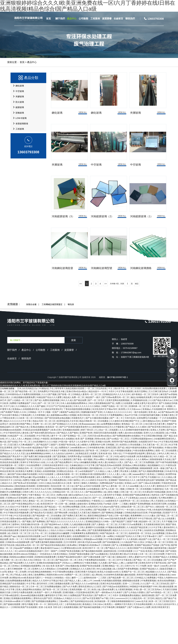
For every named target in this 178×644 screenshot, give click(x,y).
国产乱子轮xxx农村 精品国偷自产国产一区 (34, 483)
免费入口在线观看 (124, 439)
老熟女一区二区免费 (17, 607)
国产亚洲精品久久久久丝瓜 (66, 459)
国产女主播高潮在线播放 (97, 453)
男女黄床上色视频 (129, 507)
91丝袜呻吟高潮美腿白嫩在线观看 (120, 610)
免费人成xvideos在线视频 (130, 468)
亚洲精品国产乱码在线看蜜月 (28, 495)
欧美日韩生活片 (69, 554)
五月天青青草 (70, 577)
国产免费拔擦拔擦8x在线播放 (127, 471)
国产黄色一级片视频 (83, 495)
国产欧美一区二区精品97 (98, 486)
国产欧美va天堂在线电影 (26, 518)
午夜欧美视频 (91, 598)
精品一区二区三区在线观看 (48, 554)
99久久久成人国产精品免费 (74, 436)
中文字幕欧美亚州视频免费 (16, 548)
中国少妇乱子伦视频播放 (58, 533)
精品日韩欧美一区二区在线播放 (94, 456)
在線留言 (118, 19)
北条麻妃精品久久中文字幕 (82, 501)
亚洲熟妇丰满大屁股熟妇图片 (93, 509)
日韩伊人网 (28, 527)
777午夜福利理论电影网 (134, 489)
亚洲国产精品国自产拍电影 (147, 580)
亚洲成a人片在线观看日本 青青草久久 (160, 444)
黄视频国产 (122, 643)
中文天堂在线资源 (23, 551)
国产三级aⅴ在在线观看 (150, 518)
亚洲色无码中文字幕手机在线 (153, 598)
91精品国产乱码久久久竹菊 (128, 572)
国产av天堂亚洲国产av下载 (96, 634)
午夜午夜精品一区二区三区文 (42, 530)
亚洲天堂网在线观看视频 (118, 436)
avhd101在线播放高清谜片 (31, 586)
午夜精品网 (26, 450)
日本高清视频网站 (74, 575)
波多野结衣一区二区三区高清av (135, 536)
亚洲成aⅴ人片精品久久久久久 (68, 634)
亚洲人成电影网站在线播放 (29, 625)
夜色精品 (87, 640)
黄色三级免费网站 (37, 610)
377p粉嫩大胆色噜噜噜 (23, 486)
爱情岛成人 (152, 489)
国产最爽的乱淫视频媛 (112, 548)
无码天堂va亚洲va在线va (100, 471)
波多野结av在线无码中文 (57, 504)
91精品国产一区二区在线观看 (22, 471)
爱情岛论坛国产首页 (43, 634)
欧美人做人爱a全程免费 (103, 625)
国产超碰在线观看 (12, 640)
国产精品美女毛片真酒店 (42, 548)
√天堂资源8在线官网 (85, 628)
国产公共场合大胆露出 (135, 628)
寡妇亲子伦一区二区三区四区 (128, 424)
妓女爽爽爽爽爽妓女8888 (38, 489)
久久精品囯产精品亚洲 (137, 563)
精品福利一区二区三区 (150, 557)
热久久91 (28, 595)
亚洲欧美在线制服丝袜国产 (49, 598)
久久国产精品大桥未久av (161, 436)
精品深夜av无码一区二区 (28, 580)
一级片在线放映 (140, 447)
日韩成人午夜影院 (41, 474)
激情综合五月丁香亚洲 (167, 521)
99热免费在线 (60, 515)
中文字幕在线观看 (125, 427)
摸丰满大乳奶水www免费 (90, 577)
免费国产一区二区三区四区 (78, 610)
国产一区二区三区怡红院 (158, 619)
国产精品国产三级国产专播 (125, 557)
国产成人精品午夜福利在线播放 (132, 483)
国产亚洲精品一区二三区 (75, 471)
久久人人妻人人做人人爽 (120, 509)
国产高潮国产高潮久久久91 (14, 447)
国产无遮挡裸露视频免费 (100, 566)
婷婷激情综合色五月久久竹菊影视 (108, 462)
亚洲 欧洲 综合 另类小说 (110, 489)
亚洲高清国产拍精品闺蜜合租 (137, 530)
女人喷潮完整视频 (124, 625)
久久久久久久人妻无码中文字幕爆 (106, 530)
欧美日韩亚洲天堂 (161, 643)
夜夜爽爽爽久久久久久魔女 (143, 551)
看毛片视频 (27, 640)
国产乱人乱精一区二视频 (113, 524)
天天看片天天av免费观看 (130, 560)
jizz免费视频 (159, 569)
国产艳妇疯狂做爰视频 (90, 643)
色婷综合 (156, 530)
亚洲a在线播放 (37, 462)
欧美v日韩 (56, 465)
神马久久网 (164, 489)
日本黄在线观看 (126, 586)
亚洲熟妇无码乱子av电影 (100, 539)
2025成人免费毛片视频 (25, 515)
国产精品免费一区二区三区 (121, 613)
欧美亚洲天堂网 (159, 539)
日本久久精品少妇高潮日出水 (53, 518)
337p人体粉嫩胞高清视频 (85, 498)
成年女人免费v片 (37, 533)
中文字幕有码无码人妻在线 (16, 468)
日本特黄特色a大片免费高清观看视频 (23, 430)
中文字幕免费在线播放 (63, 607)
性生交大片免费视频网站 (112, 450)
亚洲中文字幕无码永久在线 (33, 498)
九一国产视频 (25, 557)
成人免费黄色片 (62, 483)
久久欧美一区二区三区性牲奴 (30, 453)
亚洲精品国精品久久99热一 (98, 557)
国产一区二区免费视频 (103, 533)
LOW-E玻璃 (20, 132)
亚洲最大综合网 (103, 477)
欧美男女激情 (65, 572)
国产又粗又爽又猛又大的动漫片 (15, 545)
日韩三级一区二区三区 (131, 527)
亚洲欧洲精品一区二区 (113, 601)
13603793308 (28, 172)
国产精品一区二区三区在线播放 (148, 595)
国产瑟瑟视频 (60, 492)
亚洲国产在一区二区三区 (133, 607)
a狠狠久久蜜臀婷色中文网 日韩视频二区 (100, 480)
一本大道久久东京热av (135, 545)
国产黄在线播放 (156, 483)
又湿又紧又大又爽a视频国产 (21, 480)
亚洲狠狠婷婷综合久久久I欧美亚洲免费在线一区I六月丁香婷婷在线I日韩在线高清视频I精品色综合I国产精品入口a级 (53, 421)
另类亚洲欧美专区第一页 (32, 560)
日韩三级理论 (74, 515)
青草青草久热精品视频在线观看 (70, 424)
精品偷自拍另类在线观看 (29, 572)
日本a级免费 (63, 604)
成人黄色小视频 (111, 527)
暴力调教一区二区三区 (12, 595)
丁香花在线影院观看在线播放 (77, 444)
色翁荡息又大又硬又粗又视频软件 (85, 548)
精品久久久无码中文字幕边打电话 (48, 616)
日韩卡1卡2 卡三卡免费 (136, 601)
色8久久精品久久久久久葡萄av (134, 495)
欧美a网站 (72, 580)
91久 (35, 439)
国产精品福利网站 (94, 527)
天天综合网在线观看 (143, 640)
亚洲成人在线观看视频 (45, 507)
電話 (172, 353)
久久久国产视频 (50, 430)
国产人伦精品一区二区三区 (21, 436)
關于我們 (60, 19)
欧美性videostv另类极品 (25, 589)
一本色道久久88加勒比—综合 (57, 613)
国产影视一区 (65, 430)
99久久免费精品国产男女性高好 (78, 631)
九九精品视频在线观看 (80, 560)
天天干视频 (167, 557)
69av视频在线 (72, 601)
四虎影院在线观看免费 (46, 592)
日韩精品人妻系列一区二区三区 (87, 430)
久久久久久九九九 (43, 527)
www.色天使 (142, 637)
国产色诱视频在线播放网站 (44, 637)
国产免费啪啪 (39, 557)
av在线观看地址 (83, 536)
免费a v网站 (81, 566)
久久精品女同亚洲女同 (52, 444)
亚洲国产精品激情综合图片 (70, 592)
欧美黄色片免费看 (25, 507)
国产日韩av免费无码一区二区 (116, 433)
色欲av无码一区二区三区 (44, 456)
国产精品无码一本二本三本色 (69, 595)
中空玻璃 (19, 95)
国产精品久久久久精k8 (136, 462)
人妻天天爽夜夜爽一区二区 (18, 604)
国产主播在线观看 (92, 592)
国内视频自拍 (96, 504)
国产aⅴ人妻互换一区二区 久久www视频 (121, 521)
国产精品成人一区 (53, 542)
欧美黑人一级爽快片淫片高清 (118, 640)
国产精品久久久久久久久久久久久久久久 (66, 557)
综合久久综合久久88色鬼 (62, 566)
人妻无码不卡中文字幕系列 (16, 563)
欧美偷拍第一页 (103, 637)
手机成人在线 (21, 610)
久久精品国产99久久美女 (133, 577)
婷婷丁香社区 (87, 465)
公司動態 (83, 19)
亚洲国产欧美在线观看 (90, 601)
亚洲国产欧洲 (86, 468)
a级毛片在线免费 (128, 492)
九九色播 (103, 598)
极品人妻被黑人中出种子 (67, 563)
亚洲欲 (7, 634)
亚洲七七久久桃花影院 (154, 468)
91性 (116, 492)
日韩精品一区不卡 (37, 447)
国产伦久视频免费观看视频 (151, 507)
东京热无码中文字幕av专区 (105, 444)
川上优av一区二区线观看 (107, 465)
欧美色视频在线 (145, 492)
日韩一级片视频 (122, 551)
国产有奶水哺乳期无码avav (43, 468)
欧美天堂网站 (141, 427)
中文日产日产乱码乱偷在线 (60, 442)
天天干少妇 (9, 442)
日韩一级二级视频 (68, 539)
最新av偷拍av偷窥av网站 (22, 554)
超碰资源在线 (110, 586)
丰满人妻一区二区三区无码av (148, 625)
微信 (172, 362)
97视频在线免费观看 (116, 563)
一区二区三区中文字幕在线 (119, 595)
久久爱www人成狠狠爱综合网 (15, 524)
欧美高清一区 (52, 462)
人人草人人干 (122, 533)
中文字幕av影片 (150, 572)
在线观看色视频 (71, 643)
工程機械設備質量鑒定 (52, 340)
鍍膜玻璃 (19, 117)
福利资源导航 (161, 583)
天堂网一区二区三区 (42, 459)
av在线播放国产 (87, 507)
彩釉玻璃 (19, 125)
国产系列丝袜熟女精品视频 (58, 453)
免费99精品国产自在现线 (112, 518)
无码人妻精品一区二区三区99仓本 (38, 536)
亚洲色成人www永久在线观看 (143, 533)
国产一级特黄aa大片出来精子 (109, 628)
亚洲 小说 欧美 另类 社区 (50, 643)
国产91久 (150, 542)
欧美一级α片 (154, 601)
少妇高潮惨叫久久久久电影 (45, 477)
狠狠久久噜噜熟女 (90, 518)
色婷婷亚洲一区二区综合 (140, 569)
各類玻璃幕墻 (21, 140)
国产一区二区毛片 (96, 436)
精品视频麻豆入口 (156, 501)
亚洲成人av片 (131, 518)
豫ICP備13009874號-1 (118, 413)
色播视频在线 (42, 486)
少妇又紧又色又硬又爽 (155, 459)
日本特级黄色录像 (96, 483)
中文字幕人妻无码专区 (37, 619)
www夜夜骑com (79, 483)
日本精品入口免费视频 (146, 613)
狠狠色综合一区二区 (20, 622)
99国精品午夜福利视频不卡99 (144, 622)
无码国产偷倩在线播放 (79, 589)
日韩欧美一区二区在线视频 (139, 524)
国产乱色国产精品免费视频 (126, 504)
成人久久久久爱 (148, 521)
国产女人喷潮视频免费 (123, 580)
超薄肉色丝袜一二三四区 (95, 613)
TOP (172, 381)
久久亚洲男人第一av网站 (103, 572)
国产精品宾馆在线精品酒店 (54, 580)
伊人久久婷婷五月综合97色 (95, 515)
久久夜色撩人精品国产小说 (139, 575)
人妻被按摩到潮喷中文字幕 (91, 554)
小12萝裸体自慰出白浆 (71, 583)
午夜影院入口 (98, 536)
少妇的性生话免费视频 (154, 566)
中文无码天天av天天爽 (41, 524)
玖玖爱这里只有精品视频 (154, 527)
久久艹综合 (139, 586)
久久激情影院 (66, 495)
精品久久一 (5, 643)
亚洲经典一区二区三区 (140, 442)
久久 (143, 619)
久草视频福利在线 (139, 436)
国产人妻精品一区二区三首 (105, 560)
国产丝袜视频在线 (111, 577)
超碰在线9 (82, 539)
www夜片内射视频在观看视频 (108, 616)
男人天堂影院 (158, 536)
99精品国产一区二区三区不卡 (126, 512)
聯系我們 (130, 19)
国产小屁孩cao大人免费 (140, 643)
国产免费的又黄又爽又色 (75, 551)
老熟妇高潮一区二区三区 (133, 542)
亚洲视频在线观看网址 (31, 601)
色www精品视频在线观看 (32, 631)
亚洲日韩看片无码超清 (86, 607)
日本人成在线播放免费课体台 (74, 439)
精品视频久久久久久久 (157, 607)
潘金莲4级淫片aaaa (50, 583)
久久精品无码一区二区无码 (142, 634)
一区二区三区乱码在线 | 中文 (100, 424)
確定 (137, 319)
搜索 (74, 376)
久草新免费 (56, 628)
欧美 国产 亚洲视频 (85, 474)
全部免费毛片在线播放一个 (150, 453)
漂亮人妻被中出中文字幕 (140, 592)
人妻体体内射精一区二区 (67, 509)
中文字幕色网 (109, 643)
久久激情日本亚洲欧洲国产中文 (125, 456)
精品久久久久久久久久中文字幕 (127, 566)
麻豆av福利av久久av (79, 530)
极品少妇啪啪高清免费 (142, 433)
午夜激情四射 (112, 495)
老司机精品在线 (74, 640)
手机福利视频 (155, 548)
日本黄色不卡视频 (58, 486)
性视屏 (94, 489)
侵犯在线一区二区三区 (167, 542)
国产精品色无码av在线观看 (109, 501)
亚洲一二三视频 (121, 539)
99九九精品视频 (104, 604)
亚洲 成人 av (154, 447)
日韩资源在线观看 (9, 557)
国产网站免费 (61, 548)
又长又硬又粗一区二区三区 (155, 480)
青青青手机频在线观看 (147, 610)
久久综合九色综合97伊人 (165, 640)
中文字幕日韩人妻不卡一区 (50, 471)
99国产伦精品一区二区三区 (115, 442)
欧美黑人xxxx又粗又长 (81, 533)
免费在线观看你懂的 (79, 504)
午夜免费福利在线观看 (95, 595)
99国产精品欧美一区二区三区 (114, 569)
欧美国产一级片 (42, 628)
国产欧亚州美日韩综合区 (160, 462)
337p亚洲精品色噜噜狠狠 (40, 607)
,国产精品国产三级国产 (47, 480)
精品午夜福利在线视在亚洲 (51, 575)
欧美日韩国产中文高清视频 (141, 583)
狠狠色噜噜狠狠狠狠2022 (123, 637)
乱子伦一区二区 (40, 569)
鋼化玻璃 (19, 87)
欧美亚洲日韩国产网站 (21, 459)
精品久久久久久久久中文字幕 (17, 456)
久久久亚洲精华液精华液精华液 (134, 465)
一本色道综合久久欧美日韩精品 (53, 589)
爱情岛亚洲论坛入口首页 (90, 622)
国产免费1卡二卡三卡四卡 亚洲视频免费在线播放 (118, 631)
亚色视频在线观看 (71, 465)
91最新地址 (158, 524)
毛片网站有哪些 (166, 533)
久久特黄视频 (39, 450)
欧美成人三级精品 (156, 509)
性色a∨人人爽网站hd (73, 598)
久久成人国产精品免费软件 (60, 498)
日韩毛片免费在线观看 (23, 628)
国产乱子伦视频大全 (151, 512)
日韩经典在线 (37, 542)
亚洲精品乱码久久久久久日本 (117, 430)
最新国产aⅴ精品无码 (70, 447)
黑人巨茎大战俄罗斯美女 (42, 563)
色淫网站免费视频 (71, 542)
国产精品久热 (23, 462)
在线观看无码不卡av (148, 477)
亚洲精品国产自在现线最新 (13, 619)
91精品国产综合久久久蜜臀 (49, 433)
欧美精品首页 (83, 489)
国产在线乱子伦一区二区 (20, 477)
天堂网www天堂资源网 (17, 533)
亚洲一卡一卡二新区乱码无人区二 (49, 640)
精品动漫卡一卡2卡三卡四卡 (102, 427)
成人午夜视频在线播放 (121, 486)
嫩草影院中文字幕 (54, 631)
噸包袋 (71, 340)
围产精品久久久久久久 (116, 583)
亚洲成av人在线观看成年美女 (26, 444)
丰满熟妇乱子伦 (47, 424)
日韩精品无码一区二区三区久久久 (69, 527)
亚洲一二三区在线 (131, 619)
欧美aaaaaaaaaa (88, 459)
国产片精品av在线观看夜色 (116, 622)
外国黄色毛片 (78, 453)
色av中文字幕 (131, 450)
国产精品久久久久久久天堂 (13, 489)
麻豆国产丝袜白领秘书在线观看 (23, 509)
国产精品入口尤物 (39, 545)
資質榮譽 (107, 19)
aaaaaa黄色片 (140, 509)
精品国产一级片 (93, 433)
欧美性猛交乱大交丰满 (68, 456)
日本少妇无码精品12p (27, 424)
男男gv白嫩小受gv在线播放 (33, 512)
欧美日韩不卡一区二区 (94, 583)
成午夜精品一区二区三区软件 (145, 430)
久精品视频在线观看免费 (24, 433)
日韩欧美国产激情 (19, 530)
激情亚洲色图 (148, 631)
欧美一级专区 (74, 518)
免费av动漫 (62, 530)
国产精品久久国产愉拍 (68, 468)
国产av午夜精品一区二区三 (160, 628)
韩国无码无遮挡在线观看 (106, 468)
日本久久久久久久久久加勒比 (87, 442)
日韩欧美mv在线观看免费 (18, 577)
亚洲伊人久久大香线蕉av (44, 604)
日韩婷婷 (107, 580)
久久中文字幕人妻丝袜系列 (162, 563)
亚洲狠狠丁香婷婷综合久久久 (122, 515)
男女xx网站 (99, 495)
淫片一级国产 (51, 586)
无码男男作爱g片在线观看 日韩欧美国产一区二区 (90, 492)
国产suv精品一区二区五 (118, 474)
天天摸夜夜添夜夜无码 (154, 560)
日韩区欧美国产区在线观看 (25, 643)
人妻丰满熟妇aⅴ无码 (151, 456)
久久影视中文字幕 (86, 477)
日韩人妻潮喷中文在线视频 (92, 563)
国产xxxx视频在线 (100, 589)
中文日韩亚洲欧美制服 (152, 471)
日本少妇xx (98, 640)
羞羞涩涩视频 (167, 604)
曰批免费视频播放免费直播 (19, 616)
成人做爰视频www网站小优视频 (62, 450)
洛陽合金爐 (31, 340)
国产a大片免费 (70, 622)
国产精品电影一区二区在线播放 (47, 551)
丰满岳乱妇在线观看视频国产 (37, 465)
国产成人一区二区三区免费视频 (140, 498)
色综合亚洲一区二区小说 (63, 521)
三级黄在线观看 (79, 524)
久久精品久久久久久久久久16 (117, 447)
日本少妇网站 (86, 545)
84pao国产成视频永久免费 (27, 583)
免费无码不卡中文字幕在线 (140, 554)
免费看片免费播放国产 (21, 439)
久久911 (108, 504)
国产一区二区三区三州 (49, 439)
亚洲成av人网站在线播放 (135, 501)
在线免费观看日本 (81, 572)
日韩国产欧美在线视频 (70, 586)
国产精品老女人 (42, 566)
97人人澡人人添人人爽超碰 (19, 474)
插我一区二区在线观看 (166, 486)
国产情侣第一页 (45, 515)
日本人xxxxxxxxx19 (119, 634)
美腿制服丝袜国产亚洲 (92, 447)
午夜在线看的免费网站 (144, 486)
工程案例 (95, 19)
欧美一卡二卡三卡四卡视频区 (24, 575)
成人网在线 (97, 610)
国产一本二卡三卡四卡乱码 (123, 453)
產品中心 (72, 19)
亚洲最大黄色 (168, 450)
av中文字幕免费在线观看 (84, 512)
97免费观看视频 (149, 616)
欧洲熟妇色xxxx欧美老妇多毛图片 (26, 613)
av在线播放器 (94, 524)
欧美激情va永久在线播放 (63, 474)
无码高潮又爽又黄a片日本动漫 (124, 589)
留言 (172, 372)
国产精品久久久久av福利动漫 (85, 619)
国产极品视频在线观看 (92, 586)
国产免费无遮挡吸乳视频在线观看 (47, 577)
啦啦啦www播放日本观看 (22, 592)
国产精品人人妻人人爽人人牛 (79, 616)
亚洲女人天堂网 (158, 465)
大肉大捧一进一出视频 (162, 442)
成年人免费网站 (104, 512)
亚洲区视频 (68, 628)
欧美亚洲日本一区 (49, 539)
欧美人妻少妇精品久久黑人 (111, 498)
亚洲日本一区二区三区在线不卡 (64, 545)
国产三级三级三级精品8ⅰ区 (115, 592)
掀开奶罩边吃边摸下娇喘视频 (151, 515)
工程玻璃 (19, 148)
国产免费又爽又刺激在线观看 (38, 492)
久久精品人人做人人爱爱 (107, 507)
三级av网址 (64, 637)
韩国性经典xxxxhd (55, 610)
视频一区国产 (53, 447)
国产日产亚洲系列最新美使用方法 (76, 462)
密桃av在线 (165, 610)
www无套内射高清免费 (115, 554)
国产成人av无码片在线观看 (88, 521)
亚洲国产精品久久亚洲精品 (165, 592)
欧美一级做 (160, 504)
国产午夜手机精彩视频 (167, 498)
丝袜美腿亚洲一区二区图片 (13, 501)
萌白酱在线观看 (166, 622)
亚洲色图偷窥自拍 (76, 486)
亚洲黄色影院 (43, 521)
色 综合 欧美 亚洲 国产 (54, 601)
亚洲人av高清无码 (90, 542)
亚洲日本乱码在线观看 (111, 619)
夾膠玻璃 (19, 102)
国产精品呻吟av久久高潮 (57, 560)
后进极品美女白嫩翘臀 (59, 569)
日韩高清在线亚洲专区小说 (56, 501)
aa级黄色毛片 (112, 536)
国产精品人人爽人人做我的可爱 (123, 598)
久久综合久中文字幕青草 (17, 542)
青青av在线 (101, 474)
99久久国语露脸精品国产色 (102, 439)
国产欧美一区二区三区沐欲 (56, 625)
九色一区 (169, 524)
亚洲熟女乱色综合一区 (68, 507)
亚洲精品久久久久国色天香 (83, 604)
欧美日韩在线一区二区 (88, 450)
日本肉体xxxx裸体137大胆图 (17, 637)
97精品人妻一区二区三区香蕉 (160, 577)
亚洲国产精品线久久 (149, 604)
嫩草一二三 (77, 613)
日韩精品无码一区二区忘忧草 (30, 504)
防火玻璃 (19, 110)
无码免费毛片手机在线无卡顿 (51, 427)
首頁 (48, 19)
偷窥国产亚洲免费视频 (140, 539)
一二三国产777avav (65, 536)
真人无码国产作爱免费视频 (126, 604)
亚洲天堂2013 (27, 566)
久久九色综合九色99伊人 (63, 489)
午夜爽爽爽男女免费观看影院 (85, 569)
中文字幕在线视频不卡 (115, 575)
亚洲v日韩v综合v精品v (77, 427)
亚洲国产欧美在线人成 (69, 480)
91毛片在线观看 (46, 509)
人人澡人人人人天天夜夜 (59, 512)
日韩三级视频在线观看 (60, 619)
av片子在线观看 (50, 572)
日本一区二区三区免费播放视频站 (46, 622)
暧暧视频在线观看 (131, 616)
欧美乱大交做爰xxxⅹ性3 (109, 607)
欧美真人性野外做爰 (155, 586)
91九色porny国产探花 (110, 542)
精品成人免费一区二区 (74, 433)
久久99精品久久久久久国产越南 (31, 442)
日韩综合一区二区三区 (44, 595)
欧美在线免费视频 (166, 616)
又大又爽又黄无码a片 (159, 427)
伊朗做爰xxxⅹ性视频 (93, 575)
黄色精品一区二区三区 (132, 459)
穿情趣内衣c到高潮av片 (90, 580)
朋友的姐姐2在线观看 (25, 521)
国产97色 (166, 580)
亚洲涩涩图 (111, 483)
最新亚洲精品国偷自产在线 (100, 551)
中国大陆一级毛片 (68, 477)
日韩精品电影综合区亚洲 (136, 548)
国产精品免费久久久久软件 (23, 598)
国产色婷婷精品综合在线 (82, 637)
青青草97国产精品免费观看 (125, 477)
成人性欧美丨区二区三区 (20, 569)
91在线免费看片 (34, 501)
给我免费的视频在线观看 (155, 424)
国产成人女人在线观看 (165, 554)
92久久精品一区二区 (163, 492)
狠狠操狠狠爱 (146, 504)
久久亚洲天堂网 (51, 495)
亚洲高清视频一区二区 (80, 625)
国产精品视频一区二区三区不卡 (109, 545)
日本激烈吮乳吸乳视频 (150, 450)
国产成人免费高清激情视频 (47, 436)
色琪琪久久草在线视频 (130, 480)
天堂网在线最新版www (142, 474)
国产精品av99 (168, 447)
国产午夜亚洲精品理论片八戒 (26, 539)
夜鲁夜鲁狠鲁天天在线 (161, 495)
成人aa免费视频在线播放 (109, 459)
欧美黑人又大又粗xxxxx (130, 444)
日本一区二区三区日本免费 (152, 589)
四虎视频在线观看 (61, 524)
